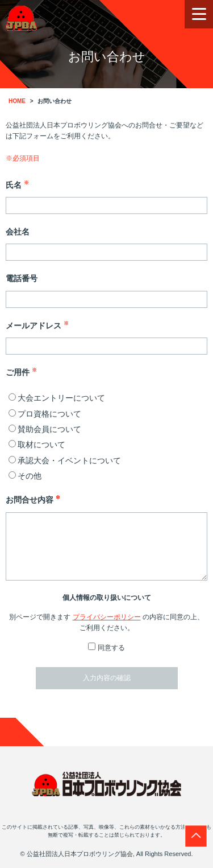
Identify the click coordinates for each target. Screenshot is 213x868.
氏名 (17, 184)
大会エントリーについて (57, 398)
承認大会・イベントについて (65, 460)
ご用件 (21, 371)
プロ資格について (45, 414)
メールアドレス (37, 325)
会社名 (18, 232)
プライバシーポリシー (107, 617)
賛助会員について (45, 429)
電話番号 (22, 278)
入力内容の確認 (107, 678)
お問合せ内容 (33, 499)
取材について (37, 445)
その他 (25, 476)
